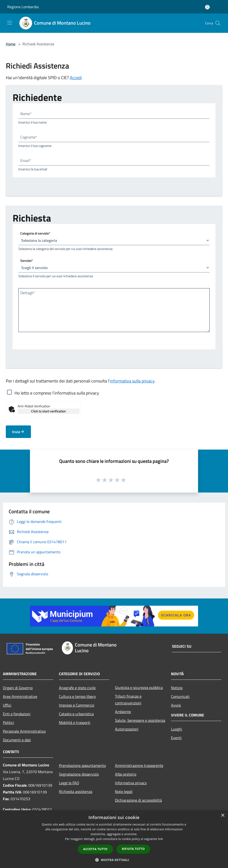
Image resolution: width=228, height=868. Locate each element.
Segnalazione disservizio (79, 774)
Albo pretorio (126, 774)
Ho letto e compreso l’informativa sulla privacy (57, 393)
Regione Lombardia (23, 7)
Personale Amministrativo (24, 731)
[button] (114, 860)
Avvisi (176, 705)
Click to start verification (49, 411)
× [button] (223, 816)
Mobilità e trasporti (75, 722)
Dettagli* (28, 293)
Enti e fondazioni (17, 714)
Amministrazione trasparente (139, 765)
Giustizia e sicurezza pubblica (139, 687)
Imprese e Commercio (77, 705)
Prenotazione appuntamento (82, 765)
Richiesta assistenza (76, 792)
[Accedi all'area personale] (207, 7)
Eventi (176, 738)
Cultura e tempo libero (77, 696)
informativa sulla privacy (132, 381)
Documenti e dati (17, 740)
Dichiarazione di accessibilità (138, 800)
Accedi (76, 78)
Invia (18, 432)
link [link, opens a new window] (160, 839)
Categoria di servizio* (35, 233)
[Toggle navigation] (10, 23)
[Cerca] (218, 23)
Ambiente (123, 712)
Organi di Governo (18, 688)
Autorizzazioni (127, 729)
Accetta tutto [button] (95, 849)
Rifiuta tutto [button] (133, 849)
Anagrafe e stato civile (77, 688)
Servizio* (27, 260)
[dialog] (114, 839)
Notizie (177, 688)
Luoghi (177, 729)
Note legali (124, 792)
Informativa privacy (131, 783)
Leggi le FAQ (69, 783)
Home (11, 44)
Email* (26, 160)
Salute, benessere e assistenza (140, 720)
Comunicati (180, 696)
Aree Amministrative (20, 696)
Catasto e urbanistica (76, 714)
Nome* (26, 114)
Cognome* (29, 137)
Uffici (7, 705)
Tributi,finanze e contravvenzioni (128, 700)
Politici (8, 722)
